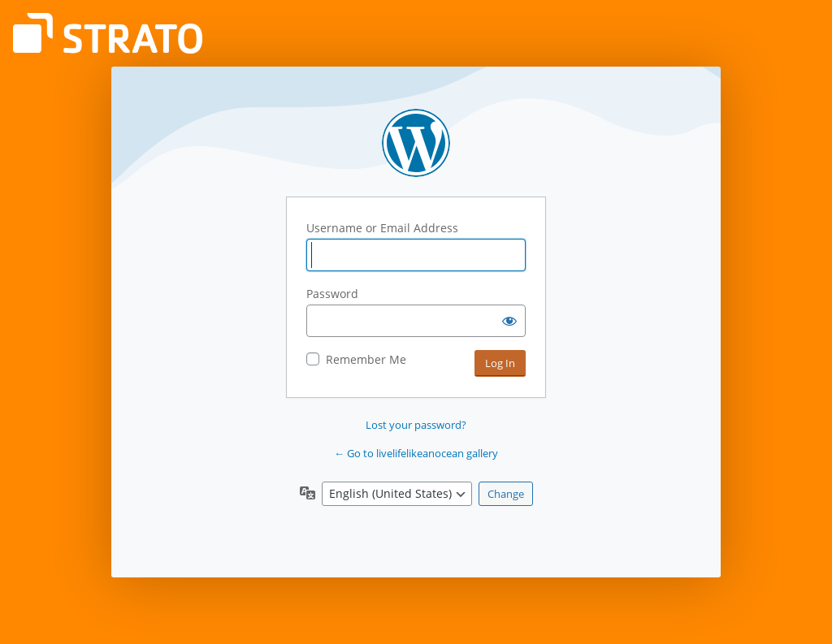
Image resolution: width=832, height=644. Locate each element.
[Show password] (509, 321)
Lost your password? (416, 425)
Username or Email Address (382, 228)
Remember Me (366, 359)
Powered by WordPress (416, 143)
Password (332, 294)
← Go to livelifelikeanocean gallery (416, 453)
